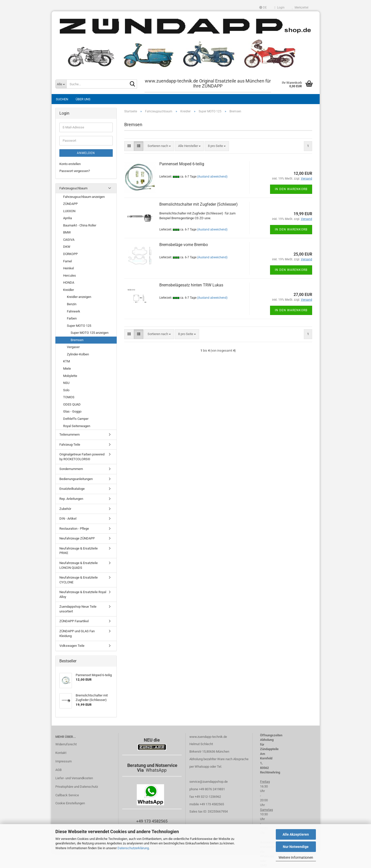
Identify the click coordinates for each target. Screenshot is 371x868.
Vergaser (73, 347)
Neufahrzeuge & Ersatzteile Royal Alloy (83, 594)
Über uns (83, 99)
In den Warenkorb (291, 189)
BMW (67, 232)
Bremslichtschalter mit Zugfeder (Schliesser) (199, 204)
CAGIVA (69, 240)
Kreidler (69, 290)
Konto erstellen (70, 164)
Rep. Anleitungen (71, 499)
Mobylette (70, 376)
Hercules (70, 275)
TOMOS (69, 397)
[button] (263, 8)
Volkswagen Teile (72, 646)
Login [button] (279, 8)
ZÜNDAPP (70, 204)
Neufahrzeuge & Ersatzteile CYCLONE (79, 580)
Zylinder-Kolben (78, 354)
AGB (58, 770)
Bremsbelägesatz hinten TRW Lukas (191, 285)
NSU (66, 383)
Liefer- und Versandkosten (74, 778)
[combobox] (159, 146)
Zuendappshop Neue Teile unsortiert (78, 609)
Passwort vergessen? (75, 171)
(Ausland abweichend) (212, 177)
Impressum (64, 761)
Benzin (72, 304)
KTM (67, 361)
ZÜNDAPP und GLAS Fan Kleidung (77, 634)
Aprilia (68, 218)
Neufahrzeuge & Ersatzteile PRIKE (79, 551)
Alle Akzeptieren (296, 834)
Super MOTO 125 (79, 326)
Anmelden (86, 153)
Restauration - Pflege (74, 529)
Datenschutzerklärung (133, 848)
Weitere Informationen (296, 857)
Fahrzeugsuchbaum (73, 188)
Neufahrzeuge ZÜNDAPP (77, 538)
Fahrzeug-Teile (70, 445)
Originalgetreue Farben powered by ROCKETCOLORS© (82, 457)
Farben (72, 318)
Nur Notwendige (296, 847)
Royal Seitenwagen (77, 426)
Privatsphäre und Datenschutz (77, 787)
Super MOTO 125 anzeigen (90, 333)
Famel (68, 261)
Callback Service (67, 795)
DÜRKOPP (70, 254)
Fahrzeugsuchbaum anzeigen (84, 197)
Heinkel (69, 268)
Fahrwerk (74, 311)
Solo (66, 390)
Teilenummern (70, 435)
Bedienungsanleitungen (76, 479)
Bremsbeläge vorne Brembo (184, 245)
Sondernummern (71, 469)
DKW (67, 247)
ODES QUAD (72, 404)
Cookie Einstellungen (70, 803)
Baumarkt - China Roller (80, 225)
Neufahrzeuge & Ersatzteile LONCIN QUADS (79, 565)
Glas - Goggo (72, 411)
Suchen (62, 99)
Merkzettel (300, 8)
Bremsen (77, 340)
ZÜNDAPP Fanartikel (74, 621)
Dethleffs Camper (76, 419)
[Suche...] (61, 84)
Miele (67, 369)
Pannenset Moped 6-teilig (182, 164)
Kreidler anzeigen (79, 297)
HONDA (69, 283)
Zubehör (65, 509)
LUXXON (69, 211)
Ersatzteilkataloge (72, 489)
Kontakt (61, 753)
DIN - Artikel (68, 519)
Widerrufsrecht (66, 744)
